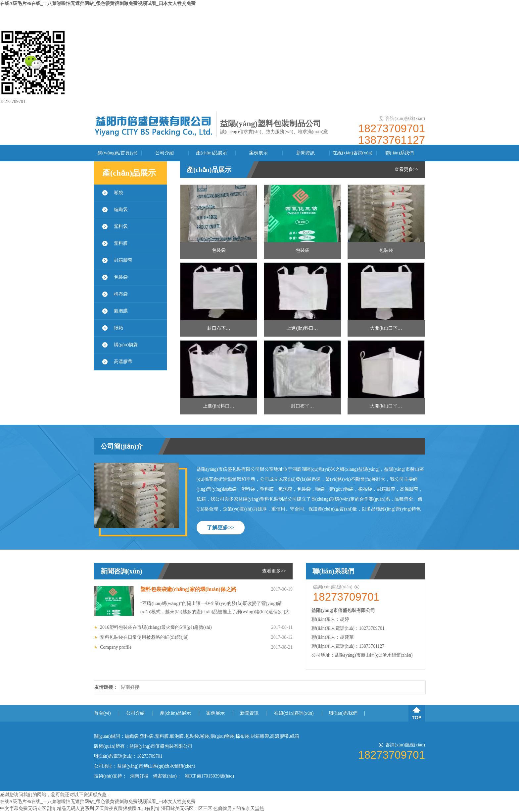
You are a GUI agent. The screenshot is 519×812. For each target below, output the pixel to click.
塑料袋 (121, 226)
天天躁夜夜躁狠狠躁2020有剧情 (127, 809)
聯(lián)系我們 (400, 153)
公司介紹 (165, 153)
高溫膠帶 (123, 362)
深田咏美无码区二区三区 (187, 809)
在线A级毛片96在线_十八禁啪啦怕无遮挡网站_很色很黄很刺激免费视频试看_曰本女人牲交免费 (98, 3)
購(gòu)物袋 (126, 345)
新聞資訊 (306, 153)
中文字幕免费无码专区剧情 (28, 809)
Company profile (116, 647)
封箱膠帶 (123, 260)
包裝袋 (121, 277)
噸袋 (118, 193)
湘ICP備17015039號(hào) (209, 776)
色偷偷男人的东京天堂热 (239, 809)
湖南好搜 (130, 687)
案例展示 (259, 153)
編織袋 (121, 210)
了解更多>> (220, 528)
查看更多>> (406, 169)
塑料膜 (121, 243)
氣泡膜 (121, 311)
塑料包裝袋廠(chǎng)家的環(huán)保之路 (188, 589)
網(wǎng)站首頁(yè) (118, 153)
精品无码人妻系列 (75, 809)
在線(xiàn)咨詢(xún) (353, 153)
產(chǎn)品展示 (212, 153)
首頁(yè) (102, 713)
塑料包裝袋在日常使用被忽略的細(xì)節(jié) (144, 637)
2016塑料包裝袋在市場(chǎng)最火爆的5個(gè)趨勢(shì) (156, 627)
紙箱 (118, 328)
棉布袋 (121, 294)
